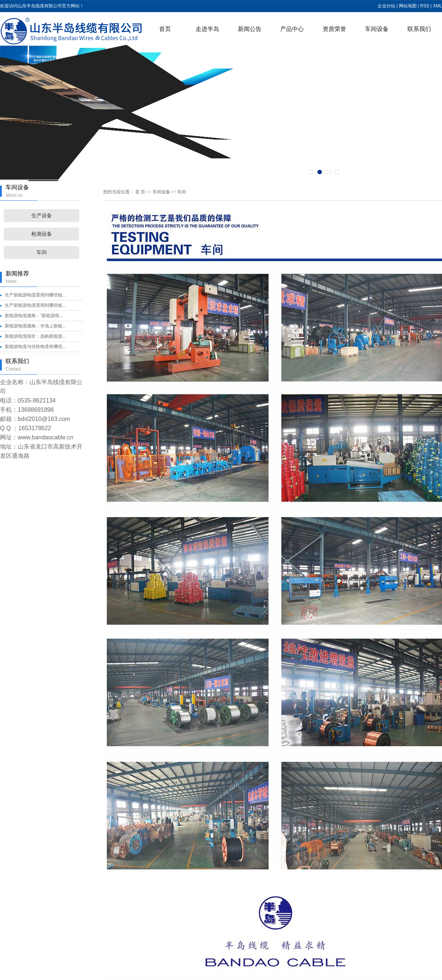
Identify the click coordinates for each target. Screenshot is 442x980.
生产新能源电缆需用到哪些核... (35, 295)
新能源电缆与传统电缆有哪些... (35, 347)
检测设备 (42, 234)
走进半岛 (207, 29)
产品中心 (292, 29)
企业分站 (386, 6)
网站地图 (408, 6)
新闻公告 (250, 29)
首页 (165, 29)
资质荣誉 (334, 29)
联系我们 (419, 29)
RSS (425, 6)
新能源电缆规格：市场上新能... (35, 326)
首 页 (140, 192)
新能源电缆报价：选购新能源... (35, 336)
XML (437, 6)
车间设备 (377, 29)
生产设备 (42, 216)
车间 (42, 252)
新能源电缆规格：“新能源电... (34, 316)
